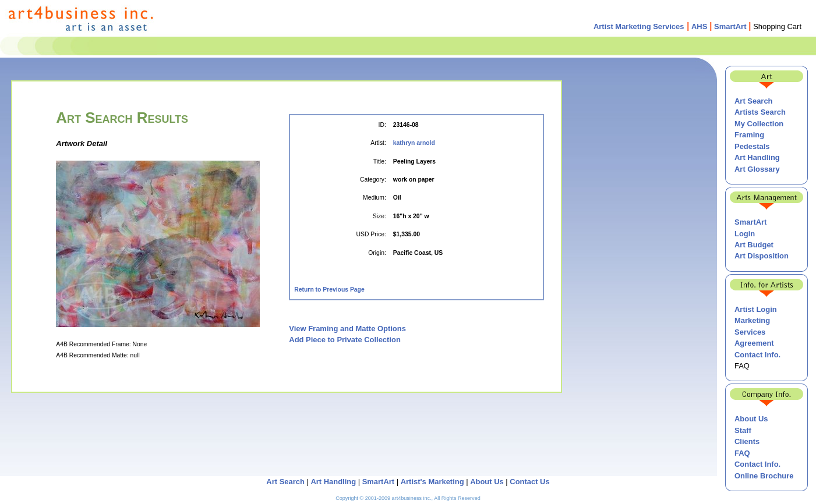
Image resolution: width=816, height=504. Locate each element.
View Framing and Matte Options (347, 329)
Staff (743, 430)
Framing (749, 135)
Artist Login (756, 309)
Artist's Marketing (432, 482)
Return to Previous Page (329, 290)
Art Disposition (762, 256)
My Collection (759, 124)
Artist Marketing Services (639, 26)
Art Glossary (757, 169)
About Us (751, 419)
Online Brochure (764, 476)
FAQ (742, 453)
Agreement (754, 343)
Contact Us (529, 482)
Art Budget (754, 245)
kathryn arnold (414, 143)
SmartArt (730, 26)
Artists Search (760, 112)
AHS (699, 26)
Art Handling (757, 157)
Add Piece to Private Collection (345, 340)
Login (745, 234)
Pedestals (752, 146)
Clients (747, 441)
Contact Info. (757, 355)
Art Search (754, 101)
